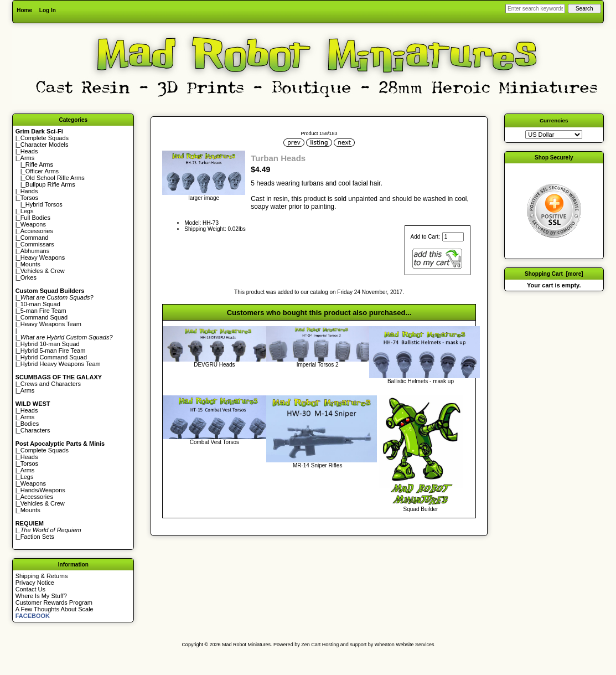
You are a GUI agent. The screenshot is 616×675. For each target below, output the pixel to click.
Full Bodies (35, 218)
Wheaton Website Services (405, 645)
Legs (27, 211)
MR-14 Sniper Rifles (317, 465)
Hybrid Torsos (44, 204)
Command (35, 238)
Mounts (30, 264)
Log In (48, 10)
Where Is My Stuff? (41, 596)
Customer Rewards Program (54, 602)
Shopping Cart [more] (554, 274)
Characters (35, 430)
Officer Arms (42, 171)
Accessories (37, 231)
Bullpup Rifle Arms (50, 184)
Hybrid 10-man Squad (50, 344)
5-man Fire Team (43, 311)
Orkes (29, 277)
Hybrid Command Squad (54, 357)
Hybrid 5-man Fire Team (53, 351)
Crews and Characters (51, 384)
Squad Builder (421, 509)
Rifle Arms (39, 164)
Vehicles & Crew (43, 271)
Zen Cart (311, 645)
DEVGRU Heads (214, 365)
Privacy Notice (35, 583)
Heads (29, 151)
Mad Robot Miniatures (246, 645)
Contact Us (30, 589)
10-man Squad (40, 304)
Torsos (29, 198)
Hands (29, 191)
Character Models (45, 145)
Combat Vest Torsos (214, 442)
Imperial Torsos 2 (318, 365)
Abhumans (35, 251)
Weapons (33, 224)
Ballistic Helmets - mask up (421, 381)
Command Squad (44, 317)
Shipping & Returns (42, 576)
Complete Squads (45, 138)
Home (24, 10)
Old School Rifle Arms (55, 178)
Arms (28, 390)
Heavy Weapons (43, 257)
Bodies (30, 424)
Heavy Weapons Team (51, 324)
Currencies (554, 120)
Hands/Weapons (43, 490)
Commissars (37, 244)
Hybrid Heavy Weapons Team (61, 364)
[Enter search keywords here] (535, 9)
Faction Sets (37, 537)
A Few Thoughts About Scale (55, 609)
